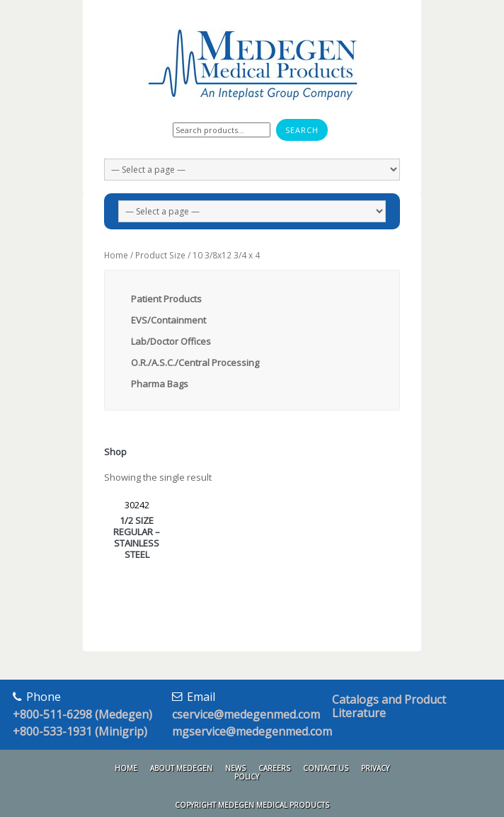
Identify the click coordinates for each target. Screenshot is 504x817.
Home (116, 255)
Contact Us (326, 768)
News (235, 768)
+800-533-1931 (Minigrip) (80, 731)
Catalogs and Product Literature (389, 707)
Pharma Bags (160, 384)
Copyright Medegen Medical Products (252, 805)
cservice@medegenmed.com (246, 714)
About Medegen (181, 768)
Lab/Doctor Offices (171, 341)
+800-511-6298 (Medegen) (82, 714)
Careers (274, 768)
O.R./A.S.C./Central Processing (195, 362)
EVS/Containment (168, 320)
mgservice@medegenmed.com (252, 731)
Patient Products (166, 299)
